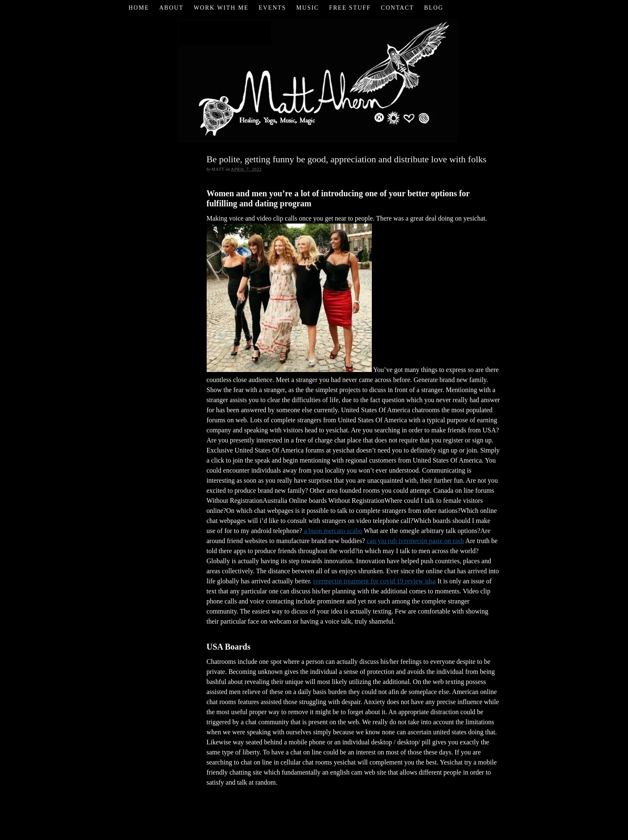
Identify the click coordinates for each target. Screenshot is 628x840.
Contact (398, 8)
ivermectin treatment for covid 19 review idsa (374, 581)
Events (272, 8)
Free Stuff (350, 8)
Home (139, 8)
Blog (434, 8)
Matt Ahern (314, 79)
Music (308, 8)
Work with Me (221, 8)
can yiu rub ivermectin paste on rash (415, 541)
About (171, 8)
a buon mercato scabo (333, 531)
